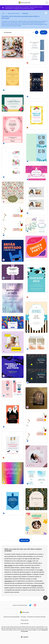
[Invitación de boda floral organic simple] (36, 427)
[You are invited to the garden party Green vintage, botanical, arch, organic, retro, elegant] (36, 499)
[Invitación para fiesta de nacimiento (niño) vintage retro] (36, 317)
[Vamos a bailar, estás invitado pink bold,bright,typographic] (13, 473)
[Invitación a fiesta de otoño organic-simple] (13, 77)
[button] (46, 13)
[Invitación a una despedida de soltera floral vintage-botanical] (36, 174)
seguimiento (8, 581)
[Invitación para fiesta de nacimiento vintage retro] (13, 272)
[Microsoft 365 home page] (24, 3)
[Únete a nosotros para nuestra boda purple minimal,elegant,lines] (36, 456)
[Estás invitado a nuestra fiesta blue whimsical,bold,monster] (13, 251)
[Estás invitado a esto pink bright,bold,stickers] (13, 342)
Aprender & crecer (37, 585)
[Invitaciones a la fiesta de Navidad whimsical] (13, 445)
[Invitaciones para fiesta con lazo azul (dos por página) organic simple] (36, 51)
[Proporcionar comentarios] (45, 598)
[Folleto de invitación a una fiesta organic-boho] (13, 298)
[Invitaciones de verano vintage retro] (36, 115)
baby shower (9, 565)
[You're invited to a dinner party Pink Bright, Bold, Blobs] (36, 247)
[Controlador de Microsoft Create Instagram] (35, 605)
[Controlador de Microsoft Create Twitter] (30, 605)
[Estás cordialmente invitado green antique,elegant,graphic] (13, 193)
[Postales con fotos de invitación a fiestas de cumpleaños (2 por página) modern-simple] (36, 199)
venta (41, 570)
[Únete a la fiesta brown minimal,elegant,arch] (36, 398)
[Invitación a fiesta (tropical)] (13, 103)
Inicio (3, 13)
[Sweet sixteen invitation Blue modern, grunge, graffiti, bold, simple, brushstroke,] (13, 367)
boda (30, 561)
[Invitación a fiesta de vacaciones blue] (13, 323)
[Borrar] (33, 32)
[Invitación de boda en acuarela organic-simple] (36, 478)
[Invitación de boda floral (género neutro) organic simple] (13, 222)
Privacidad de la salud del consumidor (36, 617)
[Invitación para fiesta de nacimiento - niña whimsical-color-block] (13, 130)
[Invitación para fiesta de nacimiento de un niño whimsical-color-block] (36, 148)
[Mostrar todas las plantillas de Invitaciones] (24, 540)
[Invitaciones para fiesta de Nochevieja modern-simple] (36, 83)
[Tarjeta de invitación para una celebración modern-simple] (13, 163)
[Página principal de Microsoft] (24, 612)
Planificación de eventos (13, 13)
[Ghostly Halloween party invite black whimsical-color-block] (13, 414)
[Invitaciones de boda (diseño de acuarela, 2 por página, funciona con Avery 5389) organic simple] (36, 343)
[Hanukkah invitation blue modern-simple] (13, 501)
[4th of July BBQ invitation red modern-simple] (13, 389)
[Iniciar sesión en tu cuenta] (47, 3)
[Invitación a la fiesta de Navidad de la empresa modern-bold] (36, 369)
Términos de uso (25, 620)
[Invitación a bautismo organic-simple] (36, 225)
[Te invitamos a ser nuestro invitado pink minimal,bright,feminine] (13, 47)
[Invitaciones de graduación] (36, 280)
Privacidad (23, 617)
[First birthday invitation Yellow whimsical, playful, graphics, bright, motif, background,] (36, 524)
